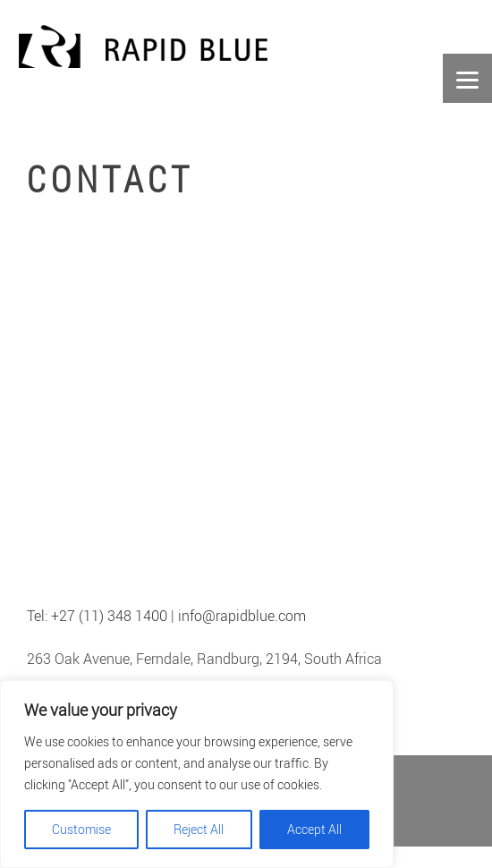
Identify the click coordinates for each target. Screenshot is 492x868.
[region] (197, 774)
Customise (81, 829)
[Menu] (467, 78)
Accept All (314, 829)
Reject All (199, 829)
